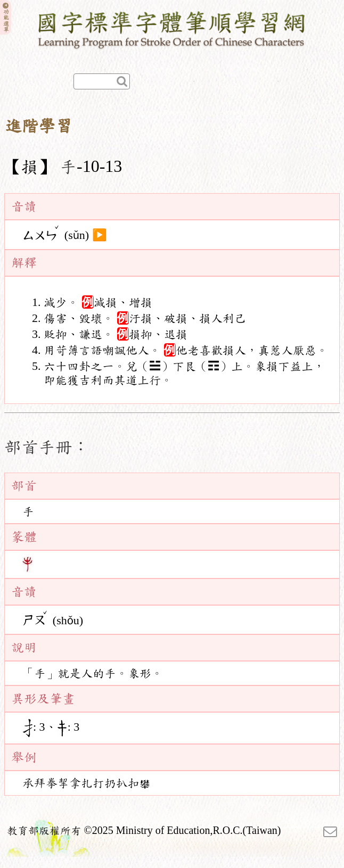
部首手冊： (47, 447)
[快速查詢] (102, 81)
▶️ (99, 235)
